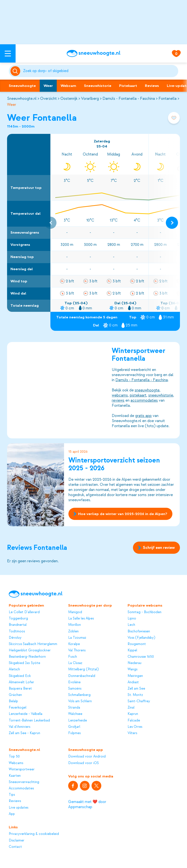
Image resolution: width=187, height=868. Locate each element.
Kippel (132, 650)
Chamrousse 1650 (141, 657)
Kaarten (15, 776)
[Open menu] (8, 53)
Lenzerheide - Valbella (26, 714)
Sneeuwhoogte (22, 86)
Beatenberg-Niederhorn (27, 657)
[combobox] (100, 71)
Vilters (132, 733)
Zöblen (73, 631)
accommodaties (144, 400)
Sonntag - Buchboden (145, 612)
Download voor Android (87, 756)
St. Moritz (135, 695)
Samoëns (75, 688)
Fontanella (168, 99)
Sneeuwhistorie (98, 86)
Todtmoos (17, 631)
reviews (118, 400)
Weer (48, 86)
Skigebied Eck (20, 676)
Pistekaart (128, 86)
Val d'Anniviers (19, 727)
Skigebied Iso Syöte (24, 663)
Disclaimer (17, 840)
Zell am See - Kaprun (24, 733)
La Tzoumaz (77, 638)
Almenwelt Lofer (21, 682)
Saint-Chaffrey (139, 701)
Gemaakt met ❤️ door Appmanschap (87, 804)
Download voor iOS (84, 763)
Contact (15, 847)
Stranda (74, 707)
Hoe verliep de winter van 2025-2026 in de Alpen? (120, 514)
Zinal (131, 707)
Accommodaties (21, 788)
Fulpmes (74, 733)
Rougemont (137, 644)
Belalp (13, 701)
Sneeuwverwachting (24, 782)
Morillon (75, 625)
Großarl (74, 727)
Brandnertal (18, 625)
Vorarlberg (90, 99)
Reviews (152, 86)
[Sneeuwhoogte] (93, 53)
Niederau (135, 663)
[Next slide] (172, 223)
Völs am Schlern (80, 701)
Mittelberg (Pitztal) (83, 669)
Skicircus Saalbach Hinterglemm (33, 644)
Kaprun (133, 714)
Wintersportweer (22, 769)
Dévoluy (15, 638)
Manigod (75, 612)
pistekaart (138, 395)
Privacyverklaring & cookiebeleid (34, 834)
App (12, 814)
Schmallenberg (79, 695)
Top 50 (14, 756)
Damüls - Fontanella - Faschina (129, 99)
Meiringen (135, 676)
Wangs (132, 669)
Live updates (19, 808)
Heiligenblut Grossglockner (30, 650)
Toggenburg (18, 618)
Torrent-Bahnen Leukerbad (29, 720)
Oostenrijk (69, 99)
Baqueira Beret (20, 688)
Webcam (68, 86)
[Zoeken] (100, 71)
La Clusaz (75, 663)
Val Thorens (77, 650)
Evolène (74, 682)
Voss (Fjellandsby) (141, 638)
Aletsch (14, 669)
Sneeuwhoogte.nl (22, 99)
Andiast (133, 682)
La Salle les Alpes (81, 618)
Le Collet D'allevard (24, 612)
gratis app (144, 416)
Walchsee (75, 714)
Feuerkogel (18, 707)
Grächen (15, 695)
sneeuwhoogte (147, 390)
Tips (12, 795)
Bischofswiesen (139, 631)
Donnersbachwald (82, 676)
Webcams (16, 763)
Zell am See (136, 688)
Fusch (73, 657)
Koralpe (74, 644)
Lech (131, 625)
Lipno (132, 618)
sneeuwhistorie (161, 395)
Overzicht (48, 99)
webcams (120, 395)
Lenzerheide (78, 720)
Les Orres (135, 727)
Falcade (134, 720)
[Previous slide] (50, 223)
